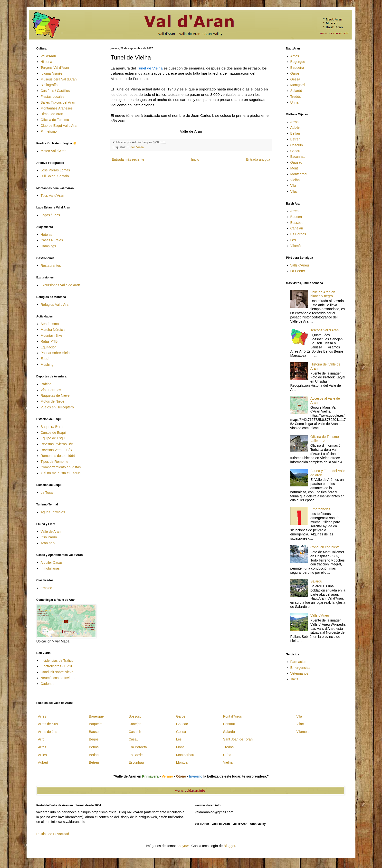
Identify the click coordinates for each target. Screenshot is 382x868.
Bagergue (298, 62)
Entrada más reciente (128, 159)
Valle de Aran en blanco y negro (323, 294)
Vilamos (302, 732)
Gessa (295, 79)
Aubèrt (295, 128)
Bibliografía (49, 85)
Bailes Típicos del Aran (58, 102)
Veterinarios (299, 673)
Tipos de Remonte (55, 462)
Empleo (46, 588)
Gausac (296, 162)
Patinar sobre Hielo (55, 353)
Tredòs (296, 97)
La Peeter (298, 271)
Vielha (295, 180)
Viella (140, 147)
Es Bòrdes (298, 234)
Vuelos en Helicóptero (57, 407)
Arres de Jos (48, 732)
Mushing (47, 365)
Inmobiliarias (50, 568)
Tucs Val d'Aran (53, 196)
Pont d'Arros (233, 716)
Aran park (48, 543)
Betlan (295, 133)
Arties (295, 56)
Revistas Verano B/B (56, 450)
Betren (295, 139)
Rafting (46, 384)
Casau (295, 151)
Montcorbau (299, 174)
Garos (295, 73)
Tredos (228, 747)
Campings (48, 246)
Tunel (131, 147)
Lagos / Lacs (50, 215)
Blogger (229, 846)
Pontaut (229, 724)
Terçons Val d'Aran (55, 68)
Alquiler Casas (52, 562)
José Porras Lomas (55, 170)
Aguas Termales (53, 512)
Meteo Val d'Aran (54, 151)
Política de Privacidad (53, 834)
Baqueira (297, 68)
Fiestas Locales (53, 97)
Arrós (294, 122)
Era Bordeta (138, 747)
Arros (42, 747)
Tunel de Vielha (150, 68)
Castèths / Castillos (55, 91)
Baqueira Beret (52, 427)
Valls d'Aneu (300, 265)
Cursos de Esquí (53, 433)
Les (293, 240)
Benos (94, 747)
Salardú (296, 91)
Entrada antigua (258, 159)
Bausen (296, 217)
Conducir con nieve (325, 547)
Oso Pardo (49, 537)
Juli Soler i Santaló (55, 176)
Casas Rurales (52, 240)
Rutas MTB (49, 341)
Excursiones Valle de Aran (60, 285)
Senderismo (50, 324)
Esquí (45, 359)
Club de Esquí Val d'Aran (60, 126)
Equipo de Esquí (53, 438)
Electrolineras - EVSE (57, 666)
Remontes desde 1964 (58, 456)
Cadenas (48, 684)
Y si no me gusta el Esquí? (61, 473)
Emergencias (320, 509)
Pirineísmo (49, 131)
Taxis (294, 679)
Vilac (294, 191)
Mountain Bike (52, 335)
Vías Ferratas (51, 390)
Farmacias (298, 662)
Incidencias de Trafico (57, 661)
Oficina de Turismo (55, 120)
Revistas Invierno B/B (57, 444)
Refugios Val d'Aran (56, 305)
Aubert (43, 762)
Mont (294, 168)
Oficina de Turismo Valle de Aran (325, 439)
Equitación (49, 347)
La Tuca (47, 493)
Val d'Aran (48, 56)
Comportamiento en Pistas (61, 467)
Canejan (297, 228)
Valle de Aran (51, 532)
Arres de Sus (48, 724)
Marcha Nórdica (53, 330)
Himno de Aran (52, 114)
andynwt (183, 846)
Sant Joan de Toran (238, 739)
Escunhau (298, 157)
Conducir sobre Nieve (57, 672)
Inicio (195, 159)
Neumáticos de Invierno (59, 678)
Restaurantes (51, 266)
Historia (46, 62)
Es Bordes (137, 755)
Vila (293, 186)
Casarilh (297, 145)
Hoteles (46, 235)
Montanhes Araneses (57, 108)
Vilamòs (296, 246)
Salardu (316, 581)
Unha (294, 102)
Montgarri (298, 85)
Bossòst (296, 223)
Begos (94, 739)
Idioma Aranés (52, 73)
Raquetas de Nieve (55, 395)
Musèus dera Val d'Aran (59, 79)
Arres (294, 211)
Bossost (135, 716)
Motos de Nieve (53, 401)
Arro (41, 739)
